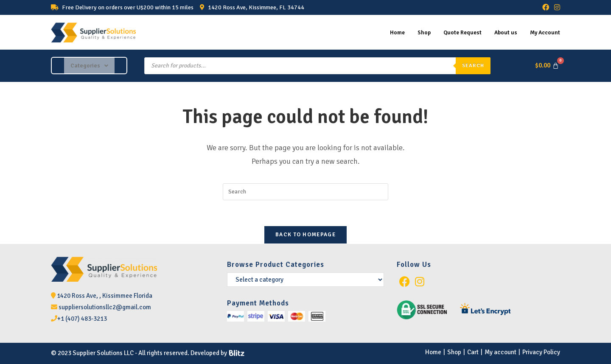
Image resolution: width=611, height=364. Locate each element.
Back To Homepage (305, 235)
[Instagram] (420, 282)
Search (473, 66)
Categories (89, 66)
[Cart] (547, 66)
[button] (89, 66)
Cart (473, 352)
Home (388, 32)
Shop (417, 32)
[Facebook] (405, 282)
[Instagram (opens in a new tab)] (556, 8)
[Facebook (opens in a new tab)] (546, 8)
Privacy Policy (541, 352)
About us (503, 32)
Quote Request (457, 32)
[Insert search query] (305, 192)
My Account (544, 32)
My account (500, 352)
